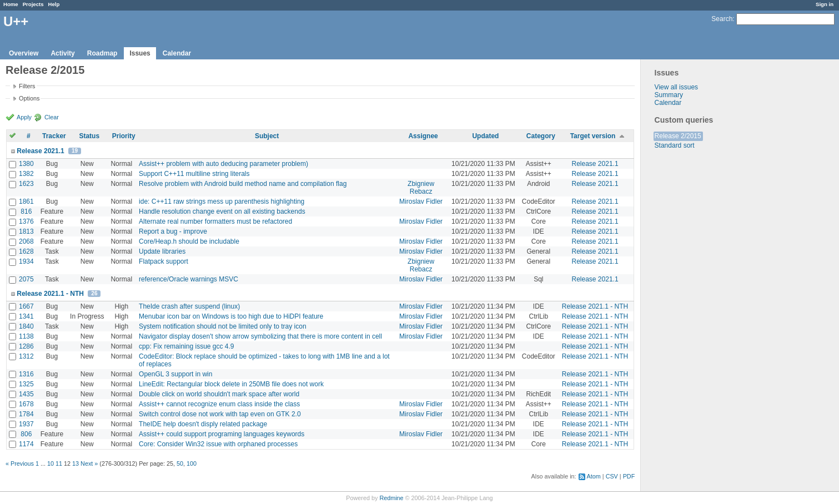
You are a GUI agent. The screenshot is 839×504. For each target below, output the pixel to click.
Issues (140, 53)
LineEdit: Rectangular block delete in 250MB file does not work (231, 384)
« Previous (20, 463)
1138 (26, 336)
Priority (124, 136)
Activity (62, 53)
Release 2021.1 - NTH (50, 294)
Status (89, 136)
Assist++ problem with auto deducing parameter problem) (223, 164)
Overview (24, 53)
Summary (669, 95)
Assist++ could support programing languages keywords (222, 434)
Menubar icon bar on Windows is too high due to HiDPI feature (231, 316)
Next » (89, 463)
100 (192, 463)
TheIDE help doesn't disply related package (203, 424)
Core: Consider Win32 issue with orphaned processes (218, 444)
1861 (26, 201)
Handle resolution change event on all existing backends (222, 211)
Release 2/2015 (678, 136)
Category (541, 136)
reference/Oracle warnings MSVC (189, 279)
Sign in (825, 4)
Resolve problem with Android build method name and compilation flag (243, 184)
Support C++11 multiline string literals (194, 174)
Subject (267, 136)
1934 (26, 261)
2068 (26, 241)
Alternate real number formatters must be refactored (215, 221)
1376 (26, 221)
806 (26, 434)
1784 (26, 414)
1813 (26, 231)
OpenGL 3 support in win (175, 374)
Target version (593, 136)
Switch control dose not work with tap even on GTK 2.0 (220, 414)
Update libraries (162, 251)
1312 (26, 356)
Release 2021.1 (40, 151)
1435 (26, 394)
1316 (26, 374)
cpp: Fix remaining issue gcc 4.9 (186, 346)
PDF (629, 476)
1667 (26, 306)
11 (59, 463)
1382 (26, 174)
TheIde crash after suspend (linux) (189, 306)
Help (54, 4)
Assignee (423, 136)
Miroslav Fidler (421, 201)
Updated (485, 136)
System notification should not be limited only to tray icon (223, 326)
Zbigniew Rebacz (421, 188)
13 (76, 463)
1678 (26, 404)
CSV (612, 476)
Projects (33, 4)
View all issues (676, 87)
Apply (24, 117)
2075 (26, 279)
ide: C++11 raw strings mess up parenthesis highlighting (222, 201)
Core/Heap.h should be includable (189, 241)
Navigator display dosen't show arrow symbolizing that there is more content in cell (260, 336)
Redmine (391, 498)
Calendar (177, 53)
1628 (26, 251)
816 (26, 211)
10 (51, 463)
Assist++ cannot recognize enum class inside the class (219, 404)
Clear (52, 117)
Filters (27, 86)
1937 (26, 424)
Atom (594, 476)
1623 (26, 184)
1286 (26, 346)
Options (29, 98)
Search (722, 19)
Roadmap (102, 53)
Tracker (54, 136)
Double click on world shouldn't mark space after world (219, 394)
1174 (26, 444)
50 (180, 463)
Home (11, 4)
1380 (26, 164)
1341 (26, 316)
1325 (26, 384)
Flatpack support (164, 261)
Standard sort (675, 145)
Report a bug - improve (173, 231)
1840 (26, 326)
